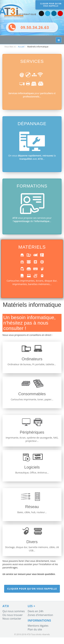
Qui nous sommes (14, 611)
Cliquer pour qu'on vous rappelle (32, 589)
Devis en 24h (36, 611)
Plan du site (35, 629)
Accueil (21, 47)
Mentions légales (38, 626)
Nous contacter (12, 619)
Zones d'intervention (40, 615)
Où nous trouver (13, 615)
